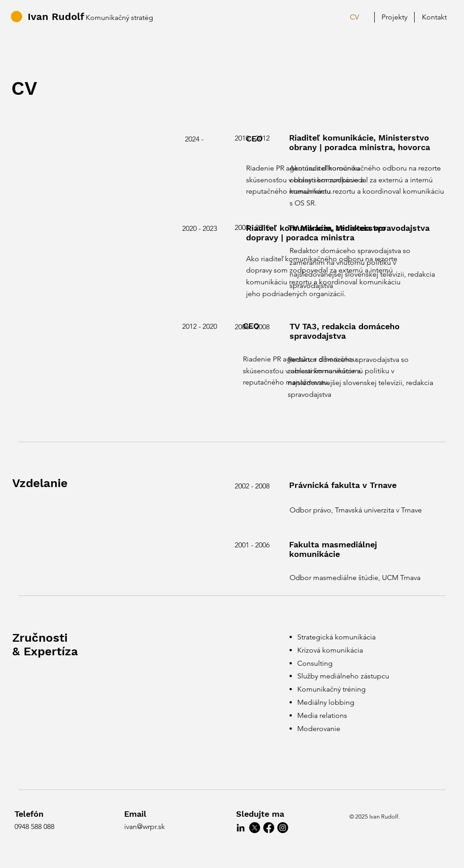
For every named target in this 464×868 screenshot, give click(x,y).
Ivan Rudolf (56, 17)
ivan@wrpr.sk (145, 827)
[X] (255, 828)
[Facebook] (269, 828)
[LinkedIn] (241, 828)
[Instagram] (283, 828)
